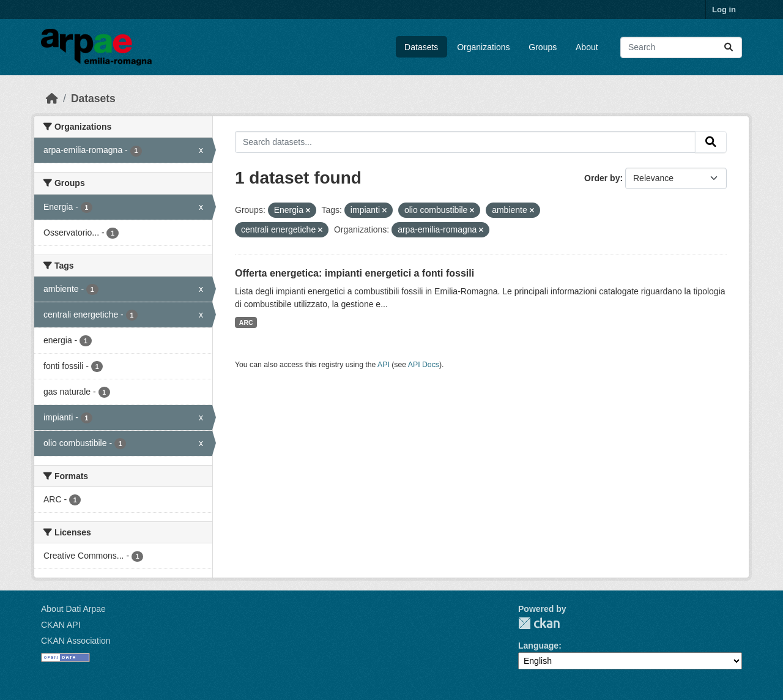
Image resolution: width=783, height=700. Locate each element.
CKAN (539, 623)
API (384, 365)
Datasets (421, 47)
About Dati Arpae (73, 609)
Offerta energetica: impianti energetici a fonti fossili (354, 273)
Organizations (483, 47)
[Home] (52, 99)
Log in (724, 9)
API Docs (424, 365)
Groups (543, 47)
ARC (246, 322)
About (587, 47)
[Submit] (729, 47)
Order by (602, 178)
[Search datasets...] (681, 47)
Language (538, 646)
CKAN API (61, 625)
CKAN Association (76, 641)
